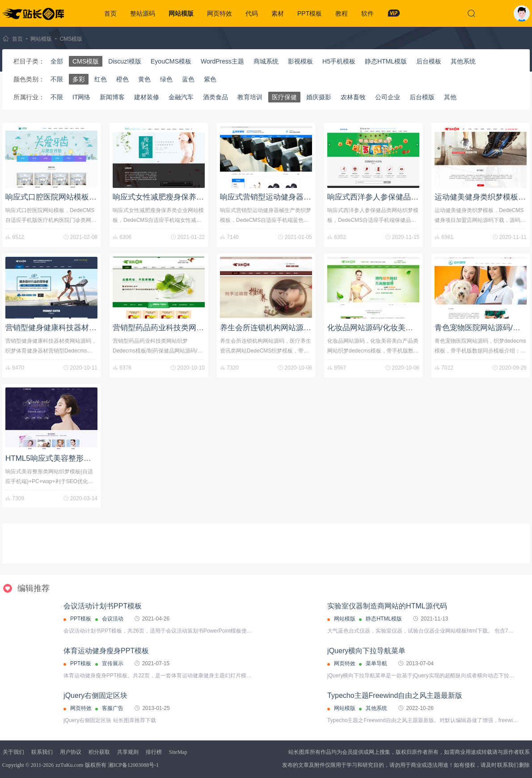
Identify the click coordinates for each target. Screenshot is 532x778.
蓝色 (188, 79)
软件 (367, 13)
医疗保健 (284, 97)
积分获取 (99, 752)
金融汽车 (181, 97)
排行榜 (154, 752)
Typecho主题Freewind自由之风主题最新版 (395, 695)
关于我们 (13, 752)
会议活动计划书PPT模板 (103, 606)
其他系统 (463, 61)
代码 (252, 13)
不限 (57, 79)
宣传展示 (113, 663)
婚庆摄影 (319, 97)
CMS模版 (71, 39)
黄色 (144, 79)
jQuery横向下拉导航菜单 (366, 651)
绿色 (166, 79)
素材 (278, 13)
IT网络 (81, 97)
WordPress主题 (222, 61)
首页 (110, 13)
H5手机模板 (339, 61)
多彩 (79, 79)
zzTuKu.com (69, 765)
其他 (450, 97)
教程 (342, 13)
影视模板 (300, 61)
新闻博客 (112, 97)
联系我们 (42, 752)
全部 (57, 61)
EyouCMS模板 (171, 61)
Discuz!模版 (125, 61)
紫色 (210, 79)
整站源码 (143, 13)
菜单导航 (376, 663)
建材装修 (147, 97)
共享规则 (128, 752)
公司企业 (388, 97)
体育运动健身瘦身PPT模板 (106, 651)
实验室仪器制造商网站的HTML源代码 (387, 606)
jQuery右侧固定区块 (95, 695)
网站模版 (181, 13)
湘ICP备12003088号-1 (133, 765)
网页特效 (220, 13)
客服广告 (113, 708)
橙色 (122, 79)
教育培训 (250, 97)
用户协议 (71, 752)
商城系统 (266, 61)
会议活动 (113, 619)
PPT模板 (310, 13)
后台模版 (422, 97)
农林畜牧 (353, 97)
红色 (101, 79)
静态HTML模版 (386, 61)
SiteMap (178, 752)
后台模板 (429, 61)
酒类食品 (215, 97)
